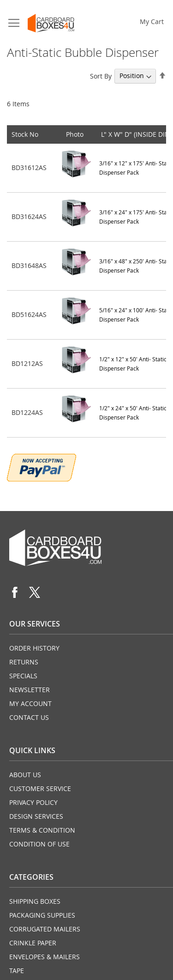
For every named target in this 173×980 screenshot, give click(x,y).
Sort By (101, 76)
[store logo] (51, 23)
